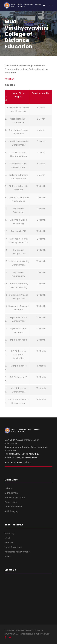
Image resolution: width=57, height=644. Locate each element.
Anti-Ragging (11, 511)
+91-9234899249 (29, 458)
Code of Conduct (13, 507)
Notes (8, 556)
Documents (11, 502)
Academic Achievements (18, 552)
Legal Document (13, 547)
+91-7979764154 (30, 454)
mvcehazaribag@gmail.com (18, 462)
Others (8, 488)
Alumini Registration (15, 498)
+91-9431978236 (12, 458)
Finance (9, 543)
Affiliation (9, 79)
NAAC (8, 538)
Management (12, 493)
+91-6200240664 (13, 454)
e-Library (9, 533)
